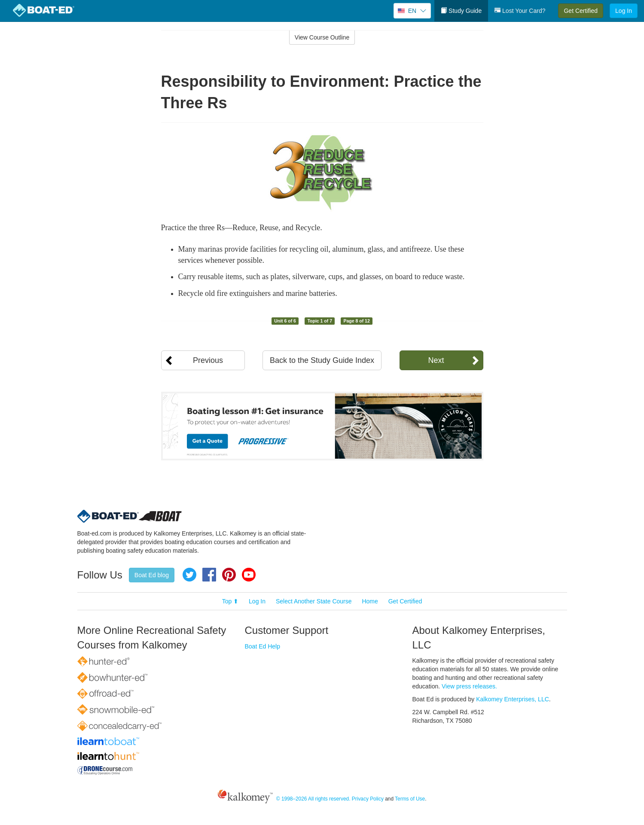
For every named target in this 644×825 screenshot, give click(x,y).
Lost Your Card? (520, 11)
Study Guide (461, 11)
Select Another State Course (314, 601)
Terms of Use (410, 799)
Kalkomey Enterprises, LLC (513, 699)
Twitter (189, 575)
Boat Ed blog (152, 575)
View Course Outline (322, 37)
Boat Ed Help (263, 646)
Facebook (209, 575)
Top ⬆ (230, 601)
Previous (208, 360)
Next (436, 360)
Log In (624, 11)
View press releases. (469, 686)
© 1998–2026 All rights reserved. (313, 799)
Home (370, 601)
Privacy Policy (368, 799)
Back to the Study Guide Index (322, 360)
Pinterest (229, 575)
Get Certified (581, 11)
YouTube (249, 575)
